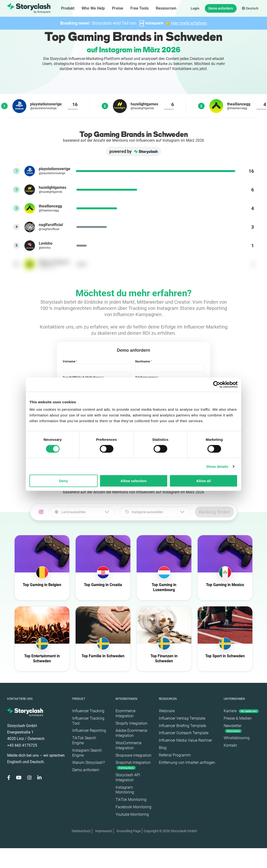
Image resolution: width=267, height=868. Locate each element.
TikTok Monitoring (131, 800)
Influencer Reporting (89, 731)
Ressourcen (166, 8)
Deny (64, 481)
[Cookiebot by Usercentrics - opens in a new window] (217, 384)
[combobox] (82, 512)
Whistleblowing (237, 738)
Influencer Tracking (88, 711)
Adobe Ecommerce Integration (131, 733)
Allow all (203, 481)
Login (195, 8)
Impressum (104, 831)
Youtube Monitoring (132, 814)
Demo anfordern (221, 8)
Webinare (167, 711)
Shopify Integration (131, 723)
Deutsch (250, 8)
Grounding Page (129, 831)
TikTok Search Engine (84, 740)
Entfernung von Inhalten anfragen (187, 763)
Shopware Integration (133, 755)
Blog (163, 748)
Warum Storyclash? (89, 763)
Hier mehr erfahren (189, 23)
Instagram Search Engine (87, 753)
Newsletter (233, 728)
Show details (217, 466)
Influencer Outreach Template (184, 733)
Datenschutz (81, 831)
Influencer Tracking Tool (88, 721)
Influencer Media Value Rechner (185, 740)
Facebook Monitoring (133, 807)
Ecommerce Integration (125, 713)
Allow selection (133, 481)
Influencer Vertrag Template (182, 718)
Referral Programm (175, 755)
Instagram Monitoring (125, 790)
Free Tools (139, 8)
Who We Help (93, 8)
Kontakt (230, 745)
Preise (118, 8)
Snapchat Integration (133, 765)
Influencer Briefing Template (182, 726)
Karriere (241, 711)
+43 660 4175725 (22, 745)
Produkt (68, 8)
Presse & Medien (238, 718)
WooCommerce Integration (128, 745)
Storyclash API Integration (128, 777)
